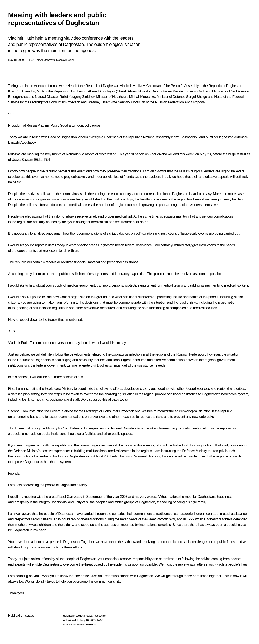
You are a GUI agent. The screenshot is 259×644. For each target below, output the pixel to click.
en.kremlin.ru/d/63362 (85, 624)
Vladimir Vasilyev (132, 86)
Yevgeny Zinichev (82, 97)
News (89, 616)
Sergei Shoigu (196, 97)
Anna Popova (195, 102)
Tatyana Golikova (198, 91)
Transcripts (99, 616)
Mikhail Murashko (142, 97)
